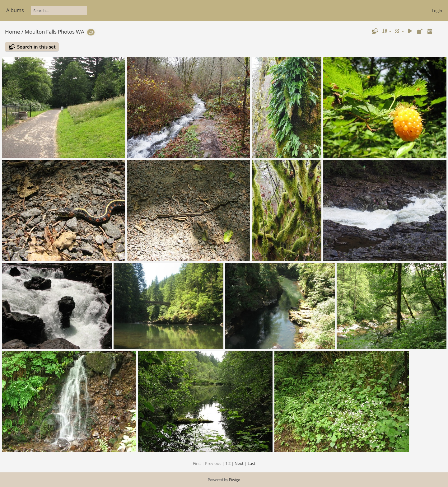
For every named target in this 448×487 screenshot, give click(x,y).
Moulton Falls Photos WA (54, 32)
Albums (15, 10)
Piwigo (235, 480)
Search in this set (36, 47)
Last (252, 463)
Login (437, 11)
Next (239, 463)
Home (13, 32)
